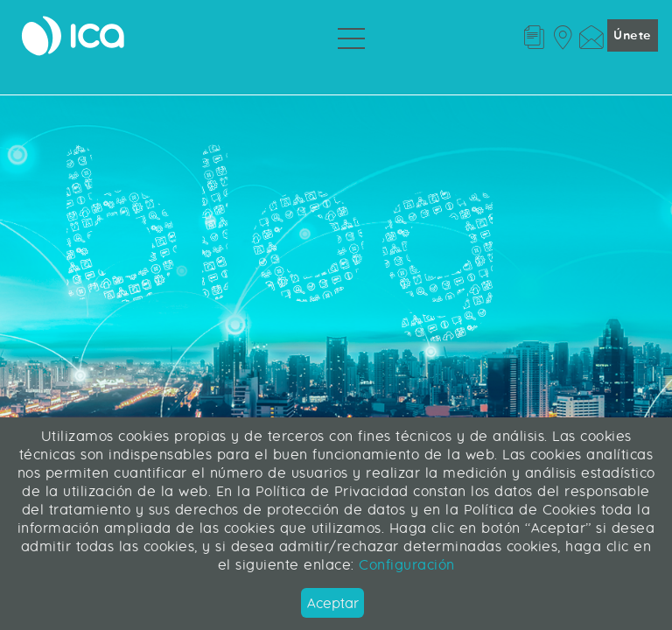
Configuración (405, 565)
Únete (633, 35)
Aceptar (333, 603)
